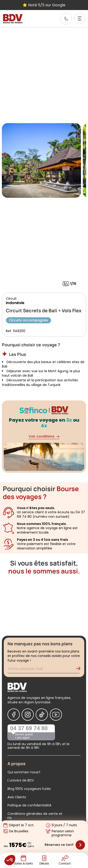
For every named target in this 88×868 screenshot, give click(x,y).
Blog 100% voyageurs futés (29, 789)
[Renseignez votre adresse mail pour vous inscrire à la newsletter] (44, 669)
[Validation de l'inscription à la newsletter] (80, 669)
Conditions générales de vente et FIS (35, 816)
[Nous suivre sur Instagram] (28, 715)
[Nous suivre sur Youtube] (56, 715)
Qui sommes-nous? (24, 772)
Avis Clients (17, 797)
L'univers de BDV (21, 780)
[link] (66, 19)
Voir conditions (44, 436)
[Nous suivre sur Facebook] (14, 715)
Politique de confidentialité (29, 805)
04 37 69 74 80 (29, 728)
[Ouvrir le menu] (80, 18)
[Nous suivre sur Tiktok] (42, 715)
